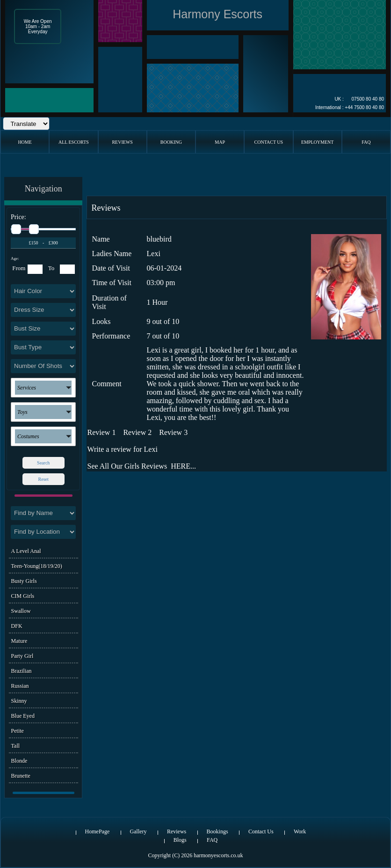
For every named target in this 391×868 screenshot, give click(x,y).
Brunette (21, 776)
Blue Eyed (23, 716)
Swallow (21, 611)
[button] (43, 388)
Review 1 (102, 432)
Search (43, 463)
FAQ (212, 840)
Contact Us (261, 831)
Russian (20, 686)
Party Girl (22, 656)
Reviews (177, 831)
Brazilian (22, 671)
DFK (17, 626)
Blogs (180, 840)
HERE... (183, 466)
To (51, 268)
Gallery (138, 831)
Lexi (154, 254)
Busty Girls (24, 581)
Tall (16, 746)
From (19, 268)
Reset (43, 479)
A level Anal (26, 551)
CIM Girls (23, 596)
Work (300, 831)
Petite (18, 731)
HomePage (98, 831)
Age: (15, 258)
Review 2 (137, 432)
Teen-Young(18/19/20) (37, 566)
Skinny (19, 701)
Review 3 (173, 432)
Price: (18, 217)
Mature (19, 641)
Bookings (217, 831)
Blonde (19, 761)
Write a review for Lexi (123, 449)
